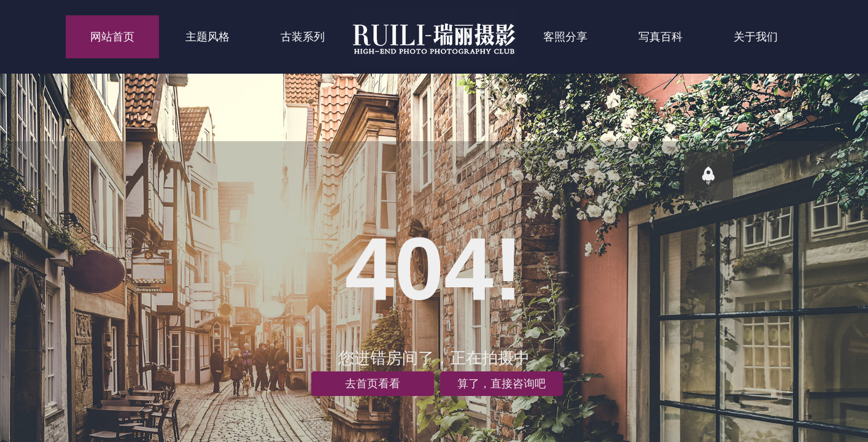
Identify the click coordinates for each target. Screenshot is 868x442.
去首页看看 (373, 384)
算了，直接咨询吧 (502, 384)
